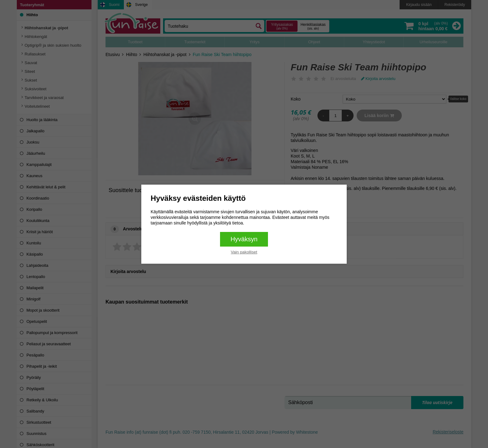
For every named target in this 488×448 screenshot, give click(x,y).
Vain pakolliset (244, 252)
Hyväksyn (244, 239)
